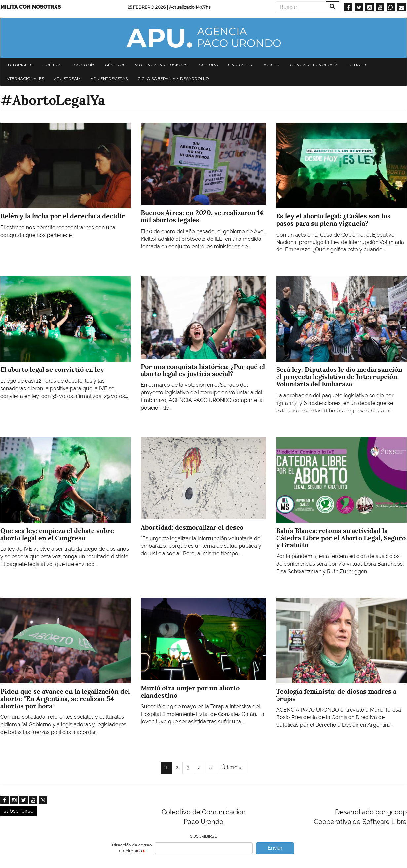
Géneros (115, 65)
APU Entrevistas (109, 79)
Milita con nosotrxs (31, 7)
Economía (83, 65)
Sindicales (240, 65)
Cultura (208, 65)
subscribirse (18, 811)
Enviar (275, 848)
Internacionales (25, 79)
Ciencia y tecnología (314, 65)
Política (52, 65)
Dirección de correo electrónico (132, 848)
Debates (358, 65)
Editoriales (19, 65)
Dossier (271, 65)
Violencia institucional (162, 65)
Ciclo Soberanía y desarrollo (173, 79)
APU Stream (67, 79)
